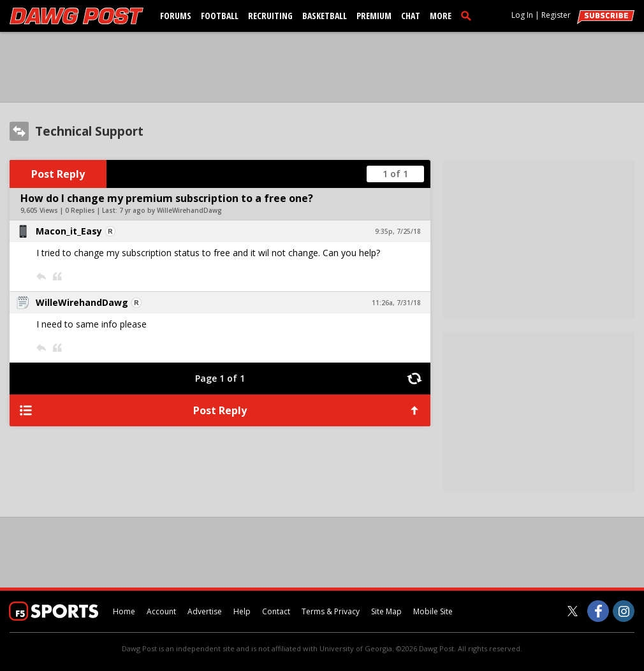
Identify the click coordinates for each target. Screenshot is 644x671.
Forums (176, 16)
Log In (522, 15)
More (441, 16)
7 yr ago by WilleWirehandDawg (171, 210)
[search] (469, 15)
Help (242, 611)
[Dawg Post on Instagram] (624, 611)
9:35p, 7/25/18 (398, 231)
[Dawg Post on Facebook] (598, 611)
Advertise (205, 611)
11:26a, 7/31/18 (396, 303)
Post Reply (58, 174)
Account (161, 611)
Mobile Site (433, 611)
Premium (374, 16)
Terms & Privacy (331, 611)
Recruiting (270, 16)
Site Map (386, 611)
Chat (411, 16)
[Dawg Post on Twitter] (573, 611)
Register (556, 15)
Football (220, 16)
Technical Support (89, 131)
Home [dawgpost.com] (124, 611)
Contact (276, 611)
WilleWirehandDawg (82, 302)
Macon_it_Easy (69, 231)
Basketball (325, 16)
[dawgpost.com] (77, 16)
